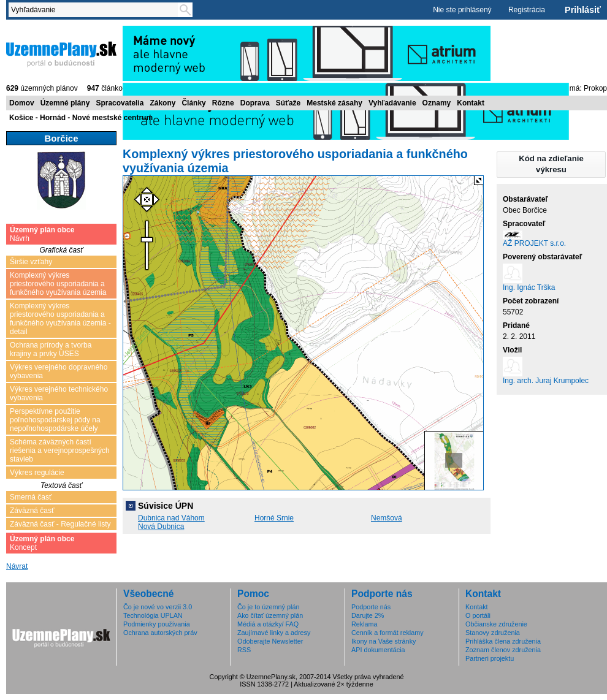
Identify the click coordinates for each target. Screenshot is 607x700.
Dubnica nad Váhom (171, 518)
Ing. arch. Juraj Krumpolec (546, 381)
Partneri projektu (490, 658)
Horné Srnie (274, 518)
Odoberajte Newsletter (270, 641)
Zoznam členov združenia (503, 650)
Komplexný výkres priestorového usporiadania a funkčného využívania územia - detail (60, 319)
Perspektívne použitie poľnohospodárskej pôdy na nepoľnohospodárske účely (55, 420)
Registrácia (527, 10)
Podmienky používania (157, 624)
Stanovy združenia (493, 633)
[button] (551, 165)
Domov (22, 103)
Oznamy (437, 103)
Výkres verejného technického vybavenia (59, 394)
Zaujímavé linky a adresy (274, 633)
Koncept (42, 543)
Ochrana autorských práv (160, 633)
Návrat (17, 566)
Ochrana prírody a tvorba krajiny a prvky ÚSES (51, 349)
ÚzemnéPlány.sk (61, 53)
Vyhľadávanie (392, 103)
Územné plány (65, 103)
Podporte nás (371, 607)
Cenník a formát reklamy (387, 633)
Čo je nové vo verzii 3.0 (158, 607)
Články (193, 103)
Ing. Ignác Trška (529, 287)
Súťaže (288, 103)
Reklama (365, 624)
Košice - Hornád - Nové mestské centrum (81, 118)
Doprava (255, 103)
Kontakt (471, 103)
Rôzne (223, 103)
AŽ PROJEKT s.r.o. (534, 243)
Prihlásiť (583, 10)
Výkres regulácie (37, 473)
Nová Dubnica (161, 527)
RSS (244, 650)
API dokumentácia (378, 650)
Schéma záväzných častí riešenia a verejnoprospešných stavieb (60, 451)
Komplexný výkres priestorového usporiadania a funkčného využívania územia (58, 284)
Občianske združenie (496, 624)
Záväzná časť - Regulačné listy (60, 524)
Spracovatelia (120, 103)
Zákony (162, 103)
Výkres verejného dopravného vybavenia (59, 371)
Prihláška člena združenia (503, 641)
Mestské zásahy (334, 103)
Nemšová (387, 518)
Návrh (42, 234)
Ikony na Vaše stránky (384, 641)
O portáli (478, 615)
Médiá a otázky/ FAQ (268, 624)
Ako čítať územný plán (270, 615)
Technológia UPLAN (153, 615)
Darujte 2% (368, 615)
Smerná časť (31, 497)
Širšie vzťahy (31, 262)
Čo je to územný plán (268, 607)
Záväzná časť (32, 511)
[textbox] (96, 10)
